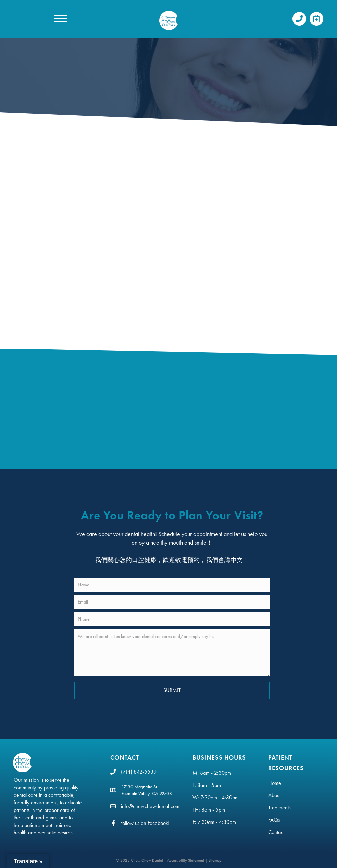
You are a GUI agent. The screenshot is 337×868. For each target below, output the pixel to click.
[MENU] (61, 19)
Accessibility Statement (186, 860)
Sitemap (215, 860)
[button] (299, 19)
